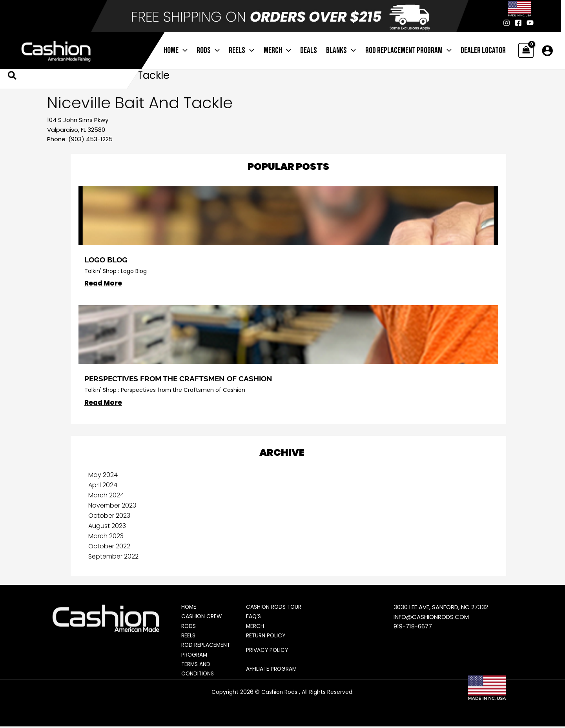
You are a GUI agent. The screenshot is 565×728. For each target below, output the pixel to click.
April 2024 (103, 485)
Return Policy (266, 637)
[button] (13, 76)
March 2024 (106, 496)
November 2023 (112, 506)
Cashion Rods (279, 693)
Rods (189, 627)
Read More (103, 284)
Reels (188, 637)
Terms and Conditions (198, 671)
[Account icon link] (547, 51)
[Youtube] (530, 23)
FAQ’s (254, 617)
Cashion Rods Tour (274, 608)
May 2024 (103, 475)
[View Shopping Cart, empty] (526, 50)
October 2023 (109, 516)
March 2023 (106, 536)
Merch (255, 627)
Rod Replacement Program (206, 651)
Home (189, 608)
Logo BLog (108, 260)
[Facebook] (518, 23)
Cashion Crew (202, 617)
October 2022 (109, 547)
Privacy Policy (268, 651)
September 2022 (113, 557)
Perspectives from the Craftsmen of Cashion (182, 379)
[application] (193, 51)
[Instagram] (507, 23)
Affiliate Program (272, 671)
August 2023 (107, 526)
